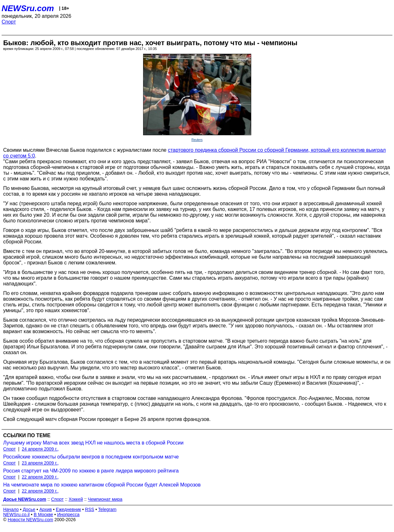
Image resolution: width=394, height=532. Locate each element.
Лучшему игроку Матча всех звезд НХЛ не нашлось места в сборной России (93, 443)
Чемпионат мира (105, 499)
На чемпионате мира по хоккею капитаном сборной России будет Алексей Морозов (102, 485)
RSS (90, 509)
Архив (46, 509)
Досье (29, 509)
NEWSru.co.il (16, 514)
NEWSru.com (28, 8)
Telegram (107, 509)
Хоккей (76, 499)
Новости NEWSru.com (30, 520)
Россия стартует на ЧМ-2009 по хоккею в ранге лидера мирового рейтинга (91, 471)
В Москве (43, 514)
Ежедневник (69, 509)
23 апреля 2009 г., (40, 463)
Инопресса (69, 514)
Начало (11, 509)
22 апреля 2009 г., (40, 477)
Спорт (9, 22)
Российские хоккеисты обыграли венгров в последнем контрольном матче (91, 457)
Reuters (197, 140)
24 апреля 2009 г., (40, 449)
